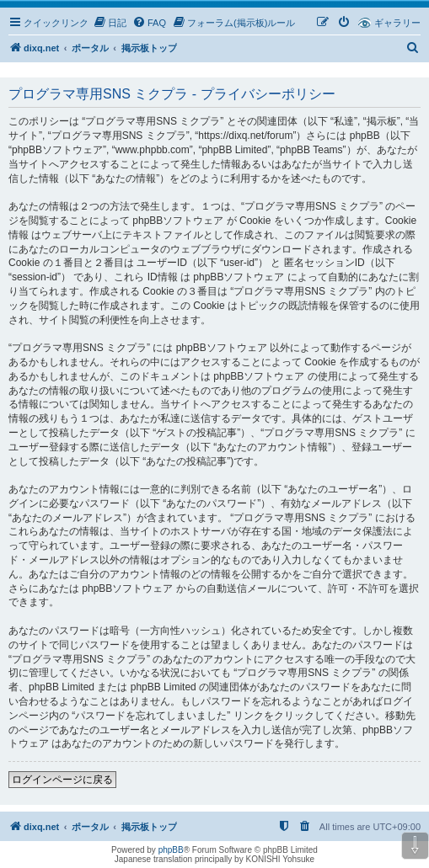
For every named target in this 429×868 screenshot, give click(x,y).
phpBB (171, 850)
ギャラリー (397, 23)
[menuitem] (110, 23)
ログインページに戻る (62, 780)
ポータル (90, 48)
